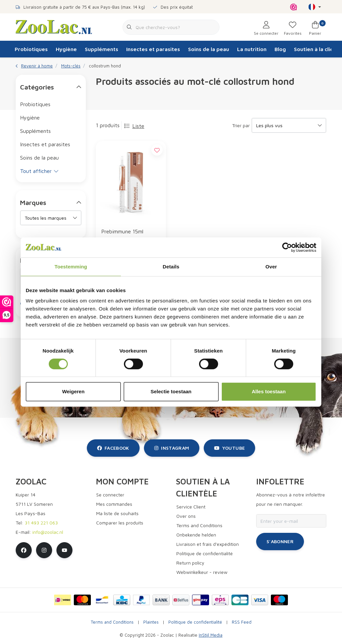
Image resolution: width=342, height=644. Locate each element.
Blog (280, 49)
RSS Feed (242, 622)
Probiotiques (31, 49)
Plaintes (151, 622)
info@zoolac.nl (48, 532)
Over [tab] (271, 267)
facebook (113, 448)
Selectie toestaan (171, 391)
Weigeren (73, 391)
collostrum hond (105, 66)
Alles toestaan (269, 391)
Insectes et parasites (153, 49)
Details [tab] (171, 267)
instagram (172, 448)
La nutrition (252, 49)
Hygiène (66, 49)
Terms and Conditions (112, 622)
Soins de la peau (209, 49)
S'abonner (280, 541)
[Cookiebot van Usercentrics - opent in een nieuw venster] (287, 247)
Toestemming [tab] (71, 267)
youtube (229, 448)
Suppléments (102, 49)
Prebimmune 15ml (122, 231)
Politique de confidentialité (195, 622)
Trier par (241, 125)
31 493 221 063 (41, 523)
